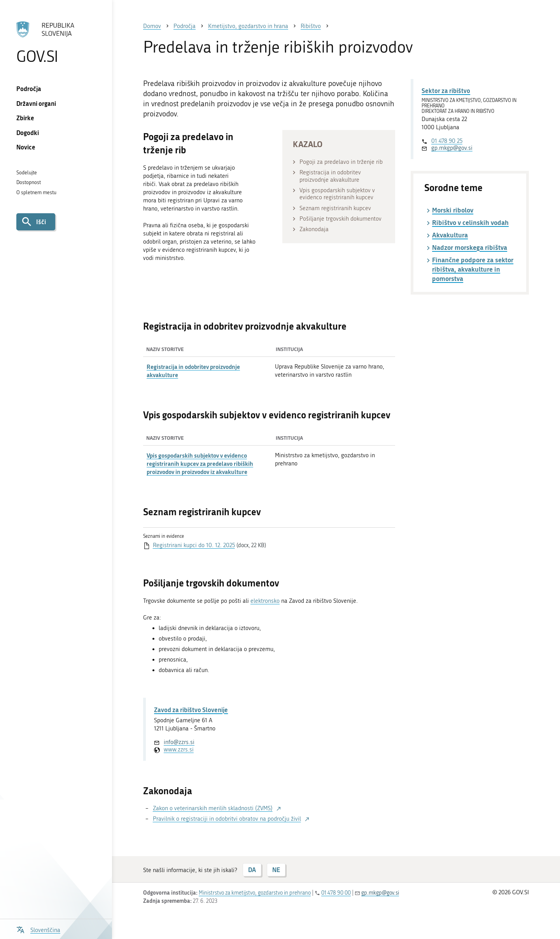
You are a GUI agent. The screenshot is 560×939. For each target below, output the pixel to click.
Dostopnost (29, 182)
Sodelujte (27, 173)
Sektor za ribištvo (446, 90)
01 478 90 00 (336, 893)
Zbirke (25, 118)
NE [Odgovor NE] (276, 870)
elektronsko (265, 601)
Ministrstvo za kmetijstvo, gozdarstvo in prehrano (255, 893)
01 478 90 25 (447, 141)
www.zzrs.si (179, 749)
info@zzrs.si (179, 742)
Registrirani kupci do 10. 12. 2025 (194, 545)
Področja (29, 89)
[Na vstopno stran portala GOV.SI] (56, 42)
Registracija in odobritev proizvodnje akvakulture (193, 371)
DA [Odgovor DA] (252, 870)
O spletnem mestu (36, 192)
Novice (26, 147)
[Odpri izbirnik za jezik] (38, 929)
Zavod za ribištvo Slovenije (191, 710)
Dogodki (28, 133)
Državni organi (36, 103)
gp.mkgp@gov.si (452, 148)
